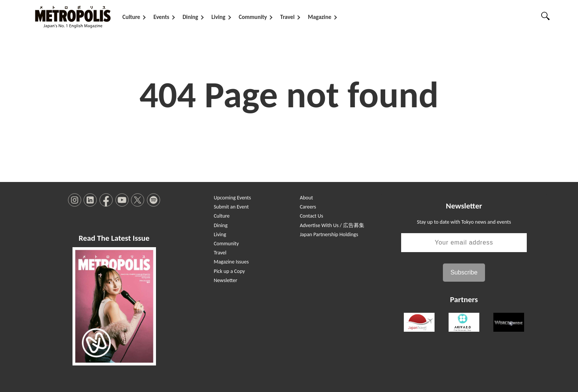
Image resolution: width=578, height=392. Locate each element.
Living (218, 17)
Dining (190, 17)
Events (161, 17)
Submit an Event (231, 207)
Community (253, 17)
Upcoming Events (232, 198)
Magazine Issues (231, 262)
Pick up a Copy (229, 271)
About (306, 198)
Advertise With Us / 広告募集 (332, 225)
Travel (287, 17)
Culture (132, 17)
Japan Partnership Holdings (329, 234)
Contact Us (312, 216)
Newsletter (225, 280)
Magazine (320, 17)
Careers (308, 207)
